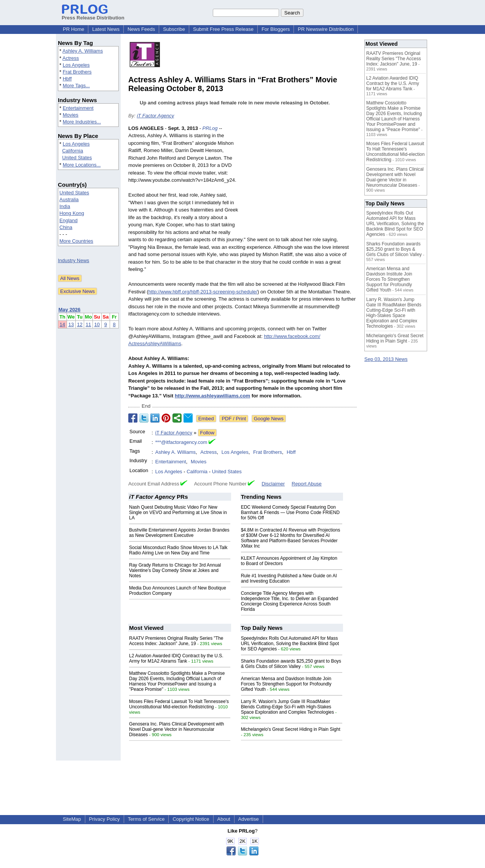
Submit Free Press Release (223, 29)
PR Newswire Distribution (326, 29)
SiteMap (72, 819)
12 (80, 324)
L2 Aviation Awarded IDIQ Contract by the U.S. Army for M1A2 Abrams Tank (176, 658)
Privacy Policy (104, 819)
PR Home (73, 29)
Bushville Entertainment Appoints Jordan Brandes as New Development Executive (179, 533)
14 (62, 324)
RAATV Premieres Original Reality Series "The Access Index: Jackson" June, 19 (176, 641)
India (65, 206)
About (224, 819)
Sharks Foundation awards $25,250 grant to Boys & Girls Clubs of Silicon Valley (291, 664)
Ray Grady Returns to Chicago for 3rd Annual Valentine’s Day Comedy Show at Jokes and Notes (175, 570)
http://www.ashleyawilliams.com (212, 396)
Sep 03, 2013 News (386, 359)
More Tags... (76, 86)
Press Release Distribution (93, 15)
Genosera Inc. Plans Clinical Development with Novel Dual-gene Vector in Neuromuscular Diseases (176, 729)
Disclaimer (273, 484)
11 (88, 324)
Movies (71, 115)
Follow (207, 433)
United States (77, 158)
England (69, 220)
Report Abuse (307, 484)
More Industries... (82, 122)
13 (71, 324)
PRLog (210, 128)
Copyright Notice (191, 819)
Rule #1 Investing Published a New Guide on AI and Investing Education (289, 578)
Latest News (106, 29)
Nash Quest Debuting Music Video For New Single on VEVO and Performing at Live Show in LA (178, 512)
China (66, 227)
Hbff (67, 79)
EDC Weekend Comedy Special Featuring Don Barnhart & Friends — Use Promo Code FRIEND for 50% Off (290, 512)
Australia (69, 199)
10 (97, 324)
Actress (71, 58)
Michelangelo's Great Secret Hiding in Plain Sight (291, 729)
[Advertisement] (300, 181)
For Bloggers (276, 29)
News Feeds (141, 29)
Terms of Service (146, 819)
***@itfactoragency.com (181, 442)
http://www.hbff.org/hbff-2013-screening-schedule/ (203, 292)
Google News (269, 419)
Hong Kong (72, 213)
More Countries (76, 241)
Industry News (73, 260)
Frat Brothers (77, 72)
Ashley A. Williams (83, 51)
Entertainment (78, 108)
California (73, 151)
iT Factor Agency (155, 116)
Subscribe (174, 29)
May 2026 (70, 310)
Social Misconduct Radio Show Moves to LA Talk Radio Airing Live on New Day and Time (178, 550)
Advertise (249, 819)
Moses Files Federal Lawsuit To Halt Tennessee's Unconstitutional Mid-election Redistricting (179, 704)
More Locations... (82, 165)
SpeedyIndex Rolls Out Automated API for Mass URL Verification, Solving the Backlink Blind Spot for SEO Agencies (290, 644)
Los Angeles (76, 65)
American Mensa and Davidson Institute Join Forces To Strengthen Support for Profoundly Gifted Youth (286, 684)
